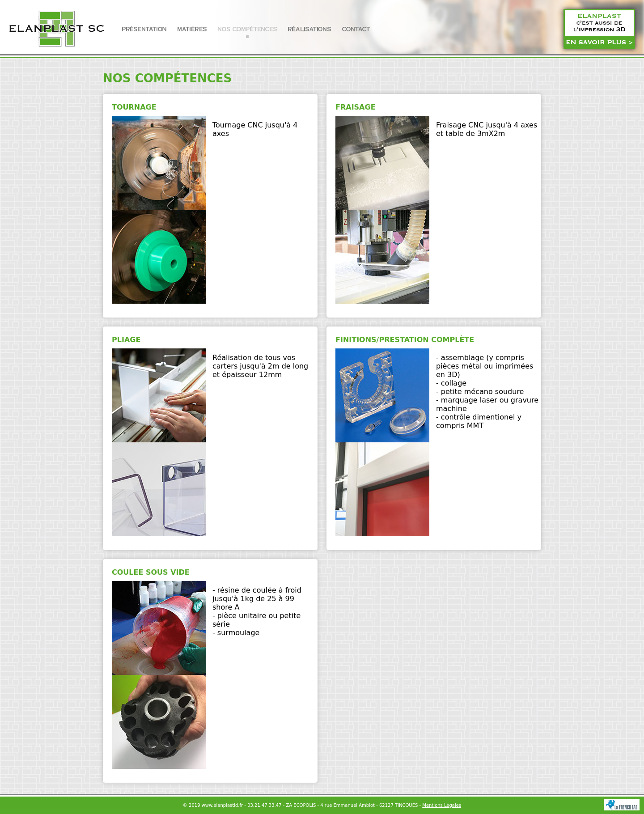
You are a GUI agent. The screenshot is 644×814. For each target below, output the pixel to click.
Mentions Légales (442, 805)
